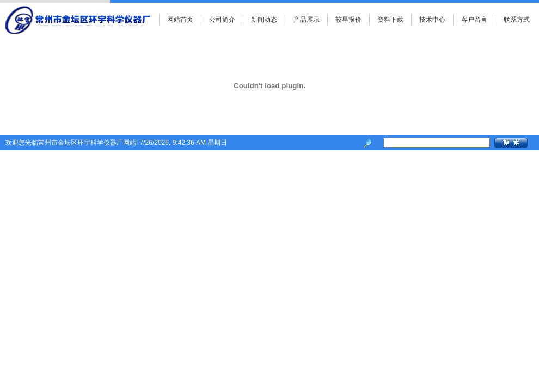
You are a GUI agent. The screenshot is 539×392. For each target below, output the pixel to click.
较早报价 (348, 20)
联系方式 (517, 20)
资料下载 (390, 20)
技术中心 (432, 20)
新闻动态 (264, 20)
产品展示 (307, 20)
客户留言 (474, 20)
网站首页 (180, 20)
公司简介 (222, 20)
